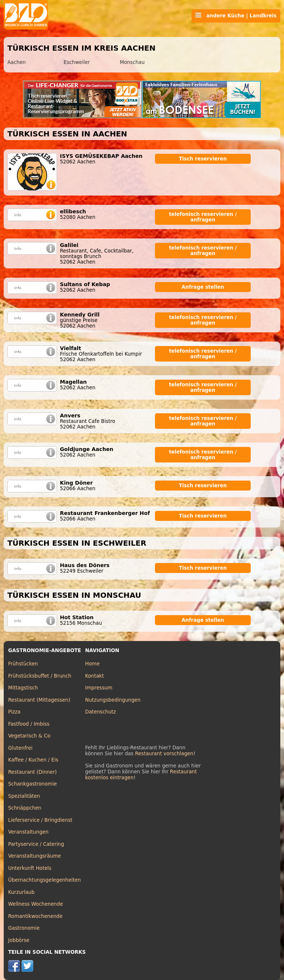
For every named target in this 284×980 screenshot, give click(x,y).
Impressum (99, 688)
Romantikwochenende (35, 916)
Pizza (14, 712)
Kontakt (94, 676)
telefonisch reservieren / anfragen (203, 217)
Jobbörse (19, 940)
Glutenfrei (20, 748)
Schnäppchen (25, 808)
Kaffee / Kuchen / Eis (33, 760)
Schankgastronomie (33, 784)
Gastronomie (24, 928)
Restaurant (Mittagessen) (39, 700)
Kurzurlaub (21, 892)
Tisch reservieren (203, 159)
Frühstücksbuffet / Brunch (40, 676)
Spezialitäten (24, 796)
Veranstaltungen (28, 832)
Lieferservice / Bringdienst (40, 820)
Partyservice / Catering (36, 844)
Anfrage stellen (203, 287)
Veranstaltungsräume (35, 856)
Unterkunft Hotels (30, 868)
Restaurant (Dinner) (33, 772)
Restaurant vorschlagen (164, 754)
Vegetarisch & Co (29, 736)
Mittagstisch (23, 688)
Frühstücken (23, 664)
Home (92, 664)
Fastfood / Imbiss (29, 724)
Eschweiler (77, 62)
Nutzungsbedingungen (113, 700)
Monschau (132, 62)
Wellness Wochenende (35, 904)
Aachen (16, 62)
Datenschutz (100, 712)
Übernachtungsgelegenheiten (45, 880)
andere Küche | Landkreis (236, 16)
